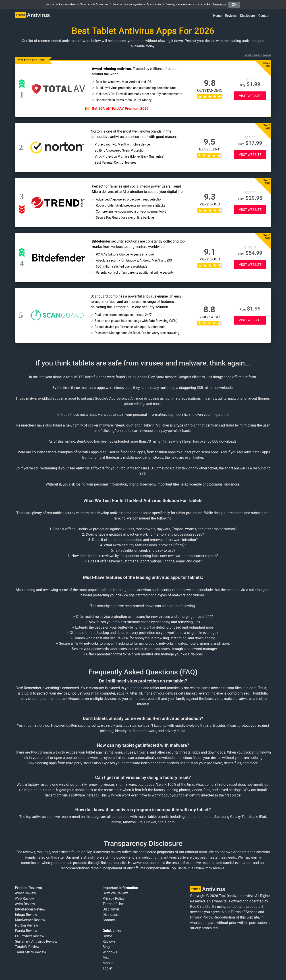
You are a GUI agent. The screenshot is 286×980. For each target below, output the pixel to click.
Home (218, 16)
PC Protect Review (30, 936)
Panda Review (26, 931)
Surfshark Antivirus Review (36, 941)
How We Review (115, 893)
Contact (264, 16)
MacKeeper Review (30, 920)
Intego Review (26, 915)
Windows (110, 952)
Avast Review (25, 893)
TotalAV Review (27, 947)
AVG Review (24, 899)
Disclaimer (111, 909)
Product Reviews (28, 888)
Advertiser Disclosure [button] (258, 56)
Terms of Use (113, 904)
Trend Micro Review (31, 952)
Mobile (108, 963)
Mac (106, 958)
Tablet (108, 968)
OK (234, 5)
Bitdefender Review (30, 909)
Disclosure (111, 915)
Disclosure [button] (248, 16)
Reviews (231, 16)
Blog (106, 947)
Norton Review (27, 925)
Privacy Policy (114, 899)
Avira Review (25, 904)
